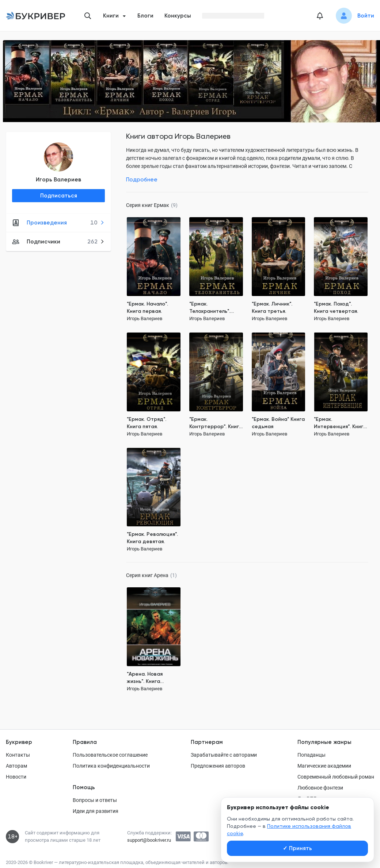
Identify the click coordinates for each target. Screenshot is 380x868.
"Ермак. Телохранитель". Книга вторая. (210, 308)
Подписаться (59, 196)
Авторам (16, 766)
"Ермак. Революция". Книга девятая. (152, 538)
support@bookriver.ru (149, 840)
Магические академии (324, 766)
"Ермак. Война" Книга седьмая (278, 423)
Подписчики (58, 242)
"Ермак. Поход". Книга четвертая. (336, 308)
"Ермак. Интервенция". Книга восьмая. (340, 423)
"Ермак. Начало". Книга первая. (147, 308)
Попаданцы (311, 755)
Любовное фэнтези (320, 788)
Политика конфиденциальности (111, 766)
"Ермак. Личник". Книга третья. (272, 308)
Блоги (145, 16)
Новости (16, 777)
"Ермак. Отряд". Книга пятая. (147, 423)
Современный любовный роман (336, 777)
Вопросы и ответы (95, 800)
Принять (297, 848)
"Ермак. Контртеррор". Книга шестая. (216, 423)
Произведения (58, 223)
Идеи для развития (96, 811)
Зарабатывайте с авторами (224, 755)
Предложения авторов (218, 766)
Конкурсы (178, 16)
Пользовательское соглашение (110, 755)
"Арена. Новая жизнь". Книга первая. (145, 678)
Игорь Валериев (58, 180)
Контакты (18, 755)
